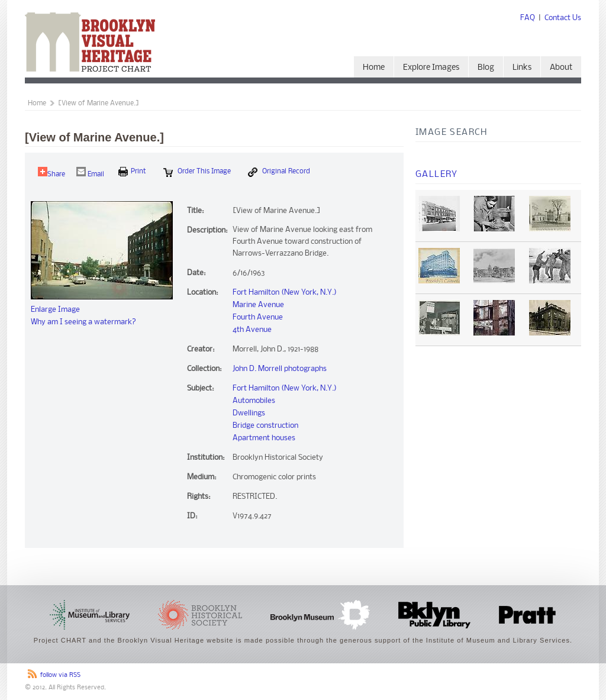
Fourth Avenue (258, 317)
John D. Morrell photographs (280, 369)
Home (374, 68)
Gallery (437, 175)
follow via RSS (60, 675)
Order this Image (197, 172)
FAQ (528, 18)
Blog (486, 68)
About (561, 68)
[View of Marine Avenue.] (99, 104)
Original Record (279, 172)
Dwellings (249, 413)
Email (90, 172)
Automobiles (254, 401)
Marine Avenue (258, 305)
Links (522, 68)
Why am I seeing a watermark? (83, 322)
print (132, 172)
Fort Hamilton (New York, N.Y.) (285, 293)
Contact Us (563, 18)
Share (51, 172)
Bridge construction (265, 426)
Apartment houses (264, 438)
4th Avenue (252, 330)
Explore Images (431, 68)
